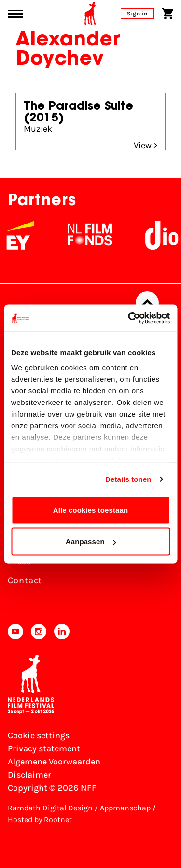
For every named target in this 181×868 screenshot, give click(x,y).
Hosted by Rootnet (40, 819)
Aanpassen (91, 542)
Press (20, 561)
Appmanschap (125, 808)
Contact (25, 580)
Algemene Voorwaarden (54, 762)
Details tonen (128, 479)
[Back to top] (147, 303)
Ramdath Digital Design (50, 808)
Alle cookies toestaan (91, 510)
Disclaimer (29, 775)
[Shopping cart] (167, 14)
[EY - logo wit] (28, 235)
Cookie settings (39, 735)
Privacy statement (44, 748)
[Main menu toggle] (15, 14)
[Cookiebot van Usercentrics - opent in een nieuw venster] (129, 318)
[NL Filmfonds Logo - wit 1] (97, 235)
